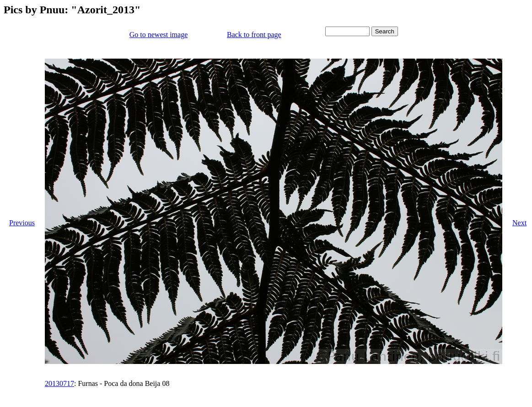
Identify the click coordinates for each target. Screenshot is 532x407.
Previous (22, 223)
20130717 (59, 383)
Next (519, 223)
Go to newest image (159, 35)
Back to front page (254, 35)
